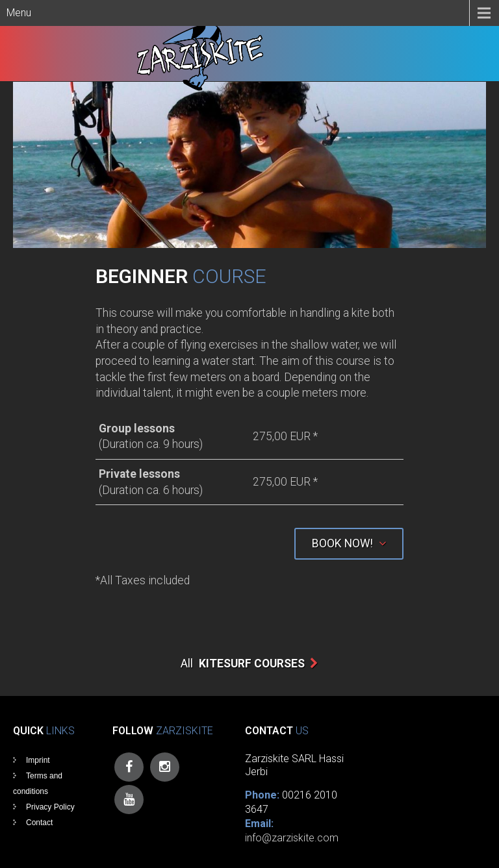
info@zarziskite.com (292, 838)
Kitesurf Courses (252, 663)
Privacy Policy (50, 807)
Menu (19, 13)
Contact (39, 823)
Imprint (38, 760)
